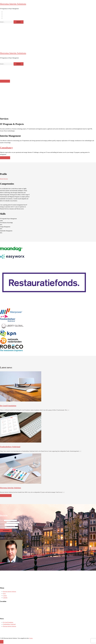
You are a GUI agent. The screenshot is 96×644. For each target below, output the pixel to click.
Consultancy (6, 148)
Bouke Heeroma (4, 179)
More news (6, 496)
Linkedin (5, 18)
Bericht (2, 526)
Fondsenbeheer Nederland (10, 447)
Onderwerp (3, 522)
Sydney (31, 639)
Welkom (5, 81)
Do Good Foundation (8, 406)
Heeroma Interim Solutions (13, 4)
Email (2, 520)
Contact (5, 16)
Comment (2, 528)
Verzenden (6, 531)
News (4, 14)
